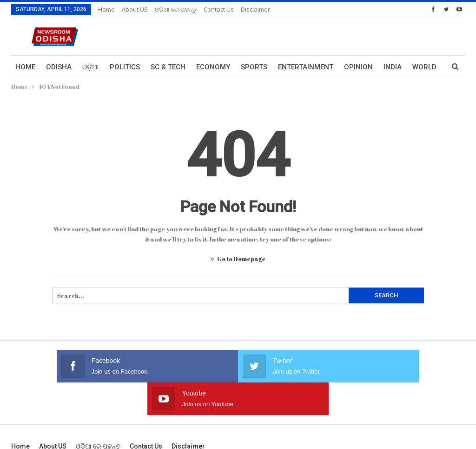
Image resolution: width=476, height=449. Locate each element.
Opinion (358, 67)
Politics (125, 67)
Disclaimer (255, 9)
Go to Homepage (238, 259)
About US (135, 9)
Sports (254, 67)
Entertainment (306, 67)
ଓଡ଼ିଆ (91, 67)
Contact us (219, 9)
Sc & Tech (168, 67)
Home (106, 9)
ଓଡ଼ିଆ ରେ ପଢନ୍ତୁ (176, 9)
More (393, 67)
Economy (213, 67)
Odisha (59, 67)
